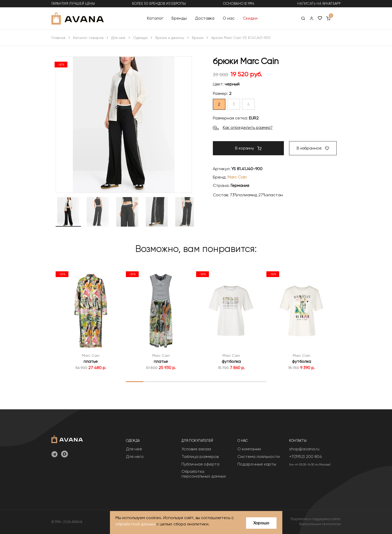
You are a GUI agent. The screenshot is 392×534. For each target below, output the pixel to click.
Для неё (118, 38)
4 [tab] (187, 381)
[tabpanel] (91, 320)
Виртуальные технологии (320, 524)
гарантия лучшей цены (73, 4)
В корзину (248, 148)
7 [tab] (240, 381)
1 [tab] (135, 381)
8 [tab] (257, 381)
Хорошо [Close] (261, 523)
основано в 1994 (239, 4)
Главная (58, 38)
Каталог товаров (88, 38)
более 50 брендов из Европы (159, 4)
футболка (231, 361)
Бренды (179, 18)
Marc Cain (237, 177)
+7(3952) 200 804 (306, 457)
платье (91, 361)
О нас (229, 18)
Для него (135, 457)
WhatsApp (331, 4)
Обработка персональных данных (204, 474)
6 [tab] (222, 381)
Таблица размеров (200, 457)
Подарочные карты (257, 464)
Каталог (155, 18)
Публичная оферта (200, 464)
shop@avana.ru (304, 449)
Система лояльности (259, 457)
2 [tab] (152, 381)
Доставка (205, 18)
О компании (249, 449)
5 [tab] (205, 381)
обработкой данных (135, 524)
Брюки (198, 38)
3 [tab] (170, 381)
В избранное (313, 148)
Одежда (140, 38)
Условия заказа (196, 449)
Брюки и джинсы (170, 38)
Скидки (250, 18)
